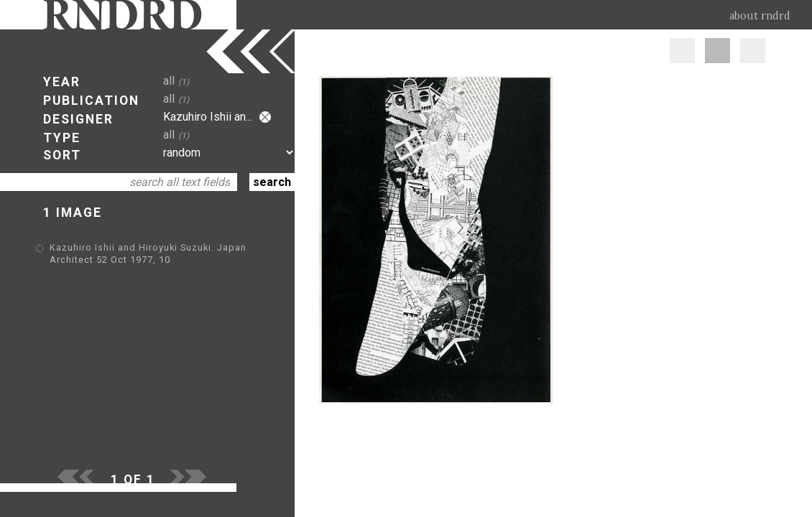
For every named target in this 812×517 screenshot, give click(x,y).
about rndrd (760, 16)
